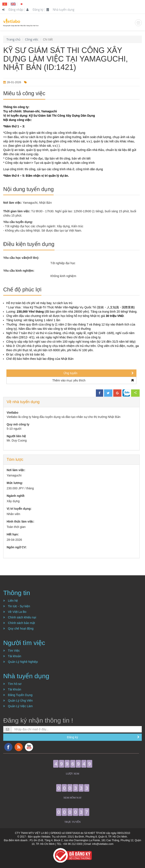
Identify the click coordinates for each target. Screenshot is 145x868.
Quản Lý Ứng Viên (18, 701)
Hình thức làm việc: (20, 521)
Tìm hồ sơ (12, 684)
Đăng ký (35, 10)
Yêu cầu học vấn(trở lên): (21, 258)
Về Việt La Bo (15, 612)
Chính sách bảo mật (19, 623)
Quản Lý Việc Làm (18, 706)
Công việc (32, 39)
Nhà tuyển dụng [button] (26, 676)
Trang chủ (13, 39)
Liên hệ (11, 601)
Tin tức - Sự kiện (17, 606)
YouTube (29, 747)
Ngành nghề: (16, 496)
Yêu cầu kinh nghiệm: (19, 271)
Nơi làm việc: (16, 470)
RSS (19, 747)
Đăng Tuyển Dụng (18, 695)
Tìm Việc (11, 651)
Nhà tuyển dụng (60, 10)
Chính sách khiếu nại (20, 617)
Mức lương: (15, 483)
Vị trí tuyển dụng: (19, 509)
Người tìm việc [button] (24, 643)
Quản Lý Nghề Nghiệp (20, 662)
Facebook (8, 747)
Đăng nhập (13, 10)
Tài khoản (12, 656)
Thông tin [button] (17, 593)
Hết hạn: (13, 534)
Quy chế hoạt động (18, 628)
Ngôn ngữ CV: (17, 547)
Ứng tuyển (99, 373)
